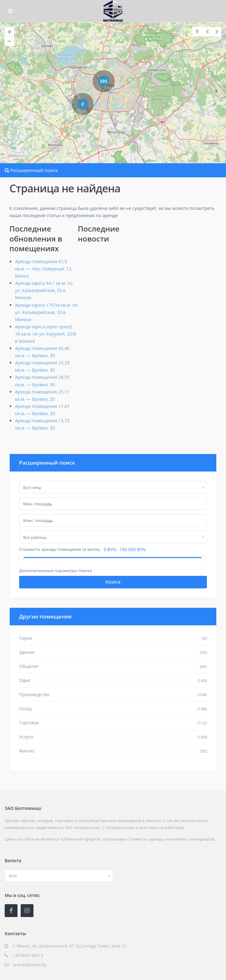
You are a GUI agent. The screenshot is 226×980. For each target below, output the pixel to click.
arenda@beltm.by (30, 965)
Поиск (113, 582)
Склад (25, 709)
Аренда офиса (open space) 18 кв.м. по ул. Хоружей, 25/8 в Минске (46, 334)
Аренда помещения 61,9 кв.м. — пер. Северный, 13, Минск (44, 269)
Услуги (26, 737)
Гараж (26, 638)
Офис (25, 680)
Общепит (29, 666)
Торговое (29, 723)
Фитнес (27, 751)
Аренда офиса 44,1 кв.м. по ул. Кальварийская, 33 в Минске (44, 290)
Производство (34, 694)
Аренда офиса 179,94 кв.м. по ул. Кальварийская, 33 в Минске (46, 312)
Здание (27, 652)
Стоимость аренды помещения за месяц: (60, 549)
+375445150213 (28, 955)
